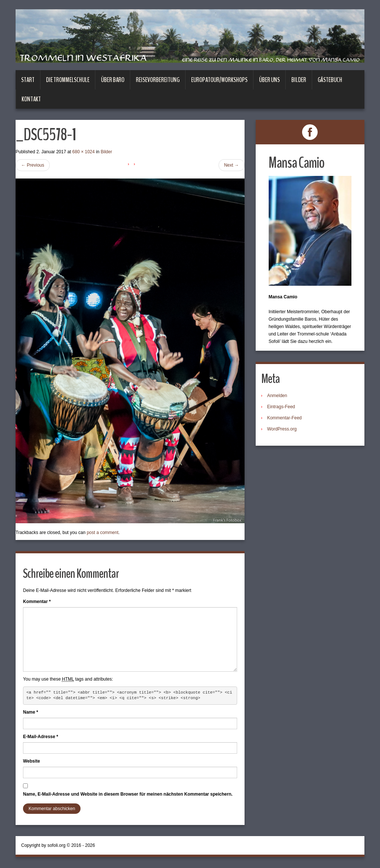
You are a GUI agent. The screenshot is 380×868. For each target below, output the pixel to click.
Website (32, 761)
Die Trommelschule (68, 80)
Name (31, 712)
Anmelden (277, 396)
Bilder (299, 80)
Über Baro (113, 80)
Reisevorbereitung (158, 80)
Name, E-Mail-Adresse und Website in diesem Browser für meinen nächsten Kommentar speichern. (128, 794)
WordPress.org (282, 429)
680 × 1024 (83, 152)
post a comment (103, 533)
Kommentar (37, 602)
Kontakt (31, 99)
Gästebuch (330, 80)
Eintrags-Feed (281, 407)
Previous (33, 165)
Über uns (269, 80)
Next (232, 165)
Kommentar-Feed (284, 418)
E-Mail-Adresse (41, 737)
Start (28, 80)
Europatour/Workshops (219, 80)
